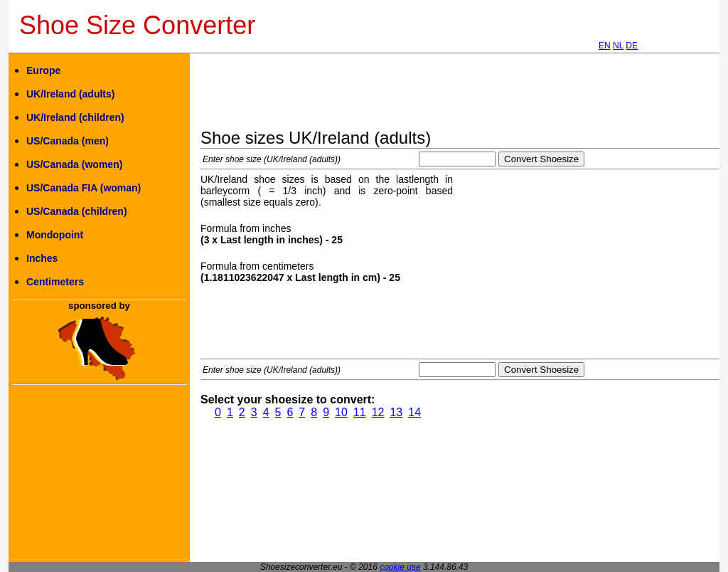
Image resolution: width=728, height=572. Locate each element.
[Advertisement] (459, 96)
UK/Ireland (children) (75, 117)
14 (414, 412)
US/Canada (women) (74, 164)
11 (360, 412)
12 (378, 412)
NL (618, 46)
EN (605, 46)
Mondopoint (55, 235)
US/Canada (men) (68, 141)
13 (396, 412)
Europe (43, 70)
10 (341, 412)
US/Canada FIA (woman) (84, 188)
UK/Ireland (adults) (70, 94)
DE (632, 46)
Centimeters (55, 282)
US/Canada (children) (77, 211)
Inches (42, 258)
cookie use (400, 567)
